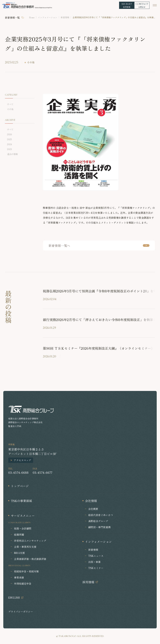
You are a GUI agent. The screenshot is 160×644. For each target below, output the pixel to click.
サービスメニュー (23, 515)
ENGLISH (14, 598)
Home (32, 17)
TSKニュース (96, 556)
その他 (31, 62)
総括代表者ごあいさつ (101, 515)
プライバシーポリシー (21, 612)
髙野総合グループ (98, 521)
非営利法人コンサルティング (30, 541)
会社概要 (93, 509)
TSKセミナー (96, 568)
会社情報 (91, 501)
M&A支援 (19, 553)
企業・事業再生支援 (25, 547)
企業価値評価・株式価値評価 (30, 559)
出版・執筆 (94, 562)
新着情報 (65, 17)
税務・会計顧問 (23, 528)
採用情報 (88, 582)
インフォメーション (48, 17)
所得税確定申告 (23, 584)
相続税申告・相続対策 (26, 571)
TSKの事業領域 (21, 501)
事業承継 (19, 577)
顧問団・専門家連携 (99, 527)
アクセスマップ (22, 460)
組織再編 (19, 535)
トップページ (20, 486)
